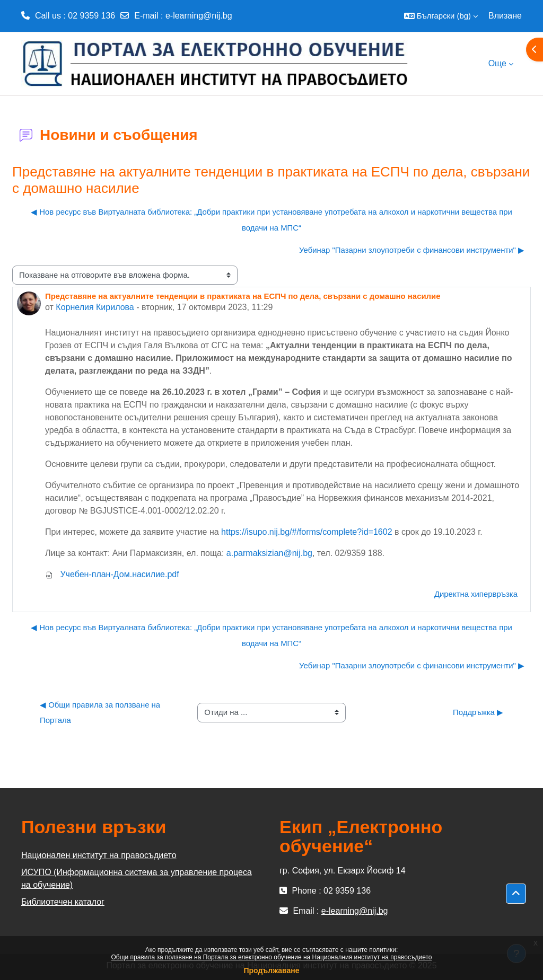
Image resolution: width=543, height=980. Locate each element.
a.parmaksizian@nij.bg (269, 553)
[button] (441, 16)
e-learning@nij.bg (199, 16)
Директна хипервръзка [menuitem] (476, 594)
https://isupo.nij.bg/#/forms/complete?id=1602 (306, 532)
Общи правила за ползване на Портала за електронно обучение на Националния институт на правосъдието (272, 957)
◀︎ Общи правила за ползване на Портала (101, 713)
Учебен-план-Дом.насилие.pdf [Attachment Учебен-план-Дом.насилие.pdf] (112, 574)
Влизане (505, 16)
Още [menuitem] (497, 63)
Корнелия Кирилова (95, 307)
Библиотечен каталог (63, 902)
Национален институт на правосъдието (99, 855)
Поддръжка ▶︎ (478, 712)
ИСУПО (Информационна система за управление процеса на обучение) (137, 879)
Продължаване (271, 970)
